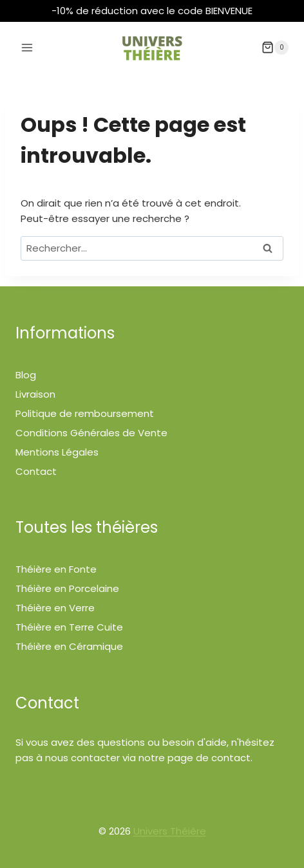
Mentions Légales (57, 452)
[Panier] (275, 48)
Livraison (35, 394)
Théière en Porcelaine (67, 588)
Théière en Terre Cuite (69, 627)
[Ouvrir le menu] (27, 47)
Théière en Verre (55, 608)
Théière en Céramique (69, 646)
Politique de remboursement (85, 413)
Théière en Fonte (56, 569)
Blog (26, 375)
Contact (36, 471)
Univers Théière (170, 831)
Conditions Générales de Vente (91, 433)
